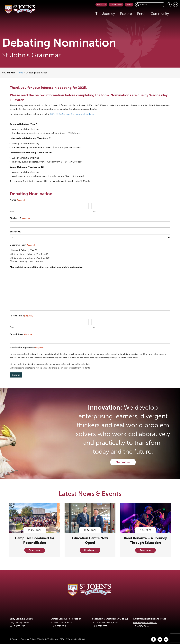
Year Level (15, 232)
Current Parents (105, 5)
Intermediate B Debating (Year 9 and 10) (31, 258)
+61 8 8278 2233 (100, 626)
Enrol (117, 14)
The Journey (81, 14)
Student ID (20, 218)
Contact (126, 5)
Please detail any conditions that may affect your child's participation (46, 267)
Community (136, 14)
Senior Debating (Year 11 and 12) (27, 262)
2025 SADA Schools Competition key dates (72, 114)
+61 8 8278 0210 (141, 626)
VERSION (82, 639)
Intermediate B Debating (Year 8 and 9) (31, 254)
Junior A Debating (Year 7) (25, 250)
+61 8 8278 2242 (17, 626)
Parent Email (21, 334)
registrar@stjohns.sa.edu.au (145, 623)
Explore (102, 14)
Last (94, 212)
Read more (35, 550)
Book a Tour (81, 5)
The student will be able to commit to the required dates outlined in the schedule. (51, 364)
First (12, 212)
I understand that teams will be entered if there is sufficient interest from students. (51, 368)
